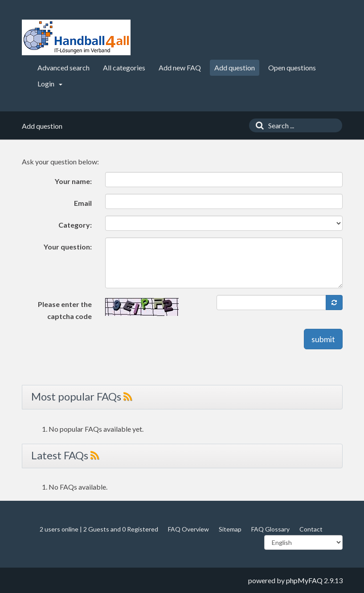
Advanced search (63, 67)
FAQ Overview (188, 529)
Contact (311, 529)
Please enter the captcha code (65, 310)
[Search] (258, 125)
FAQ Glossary (270, 529)
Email (83, 203)
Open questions (292, 67)
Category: (75, 225)
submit (323, 339)
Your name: (73, 181)
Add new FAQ (180, 67)
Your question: (68, 247)
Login (50, 84)
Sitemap (230, 529)
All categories (124, 67)
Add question (235, 67)
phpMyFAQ (304, 580)
